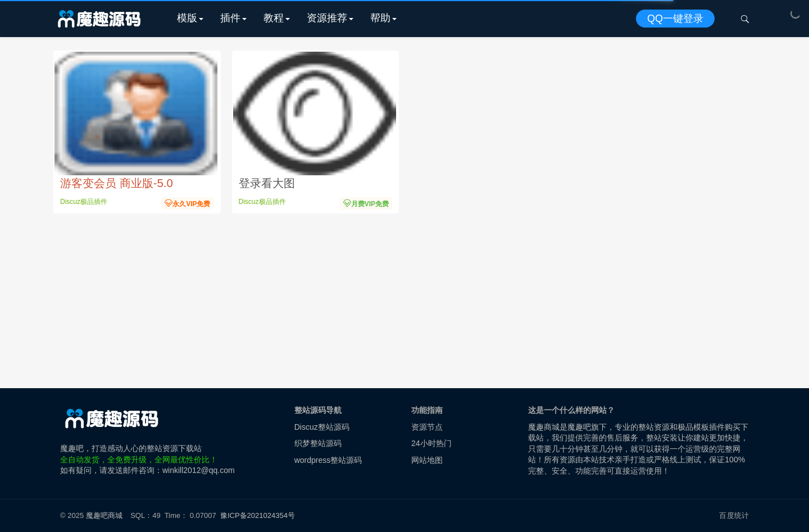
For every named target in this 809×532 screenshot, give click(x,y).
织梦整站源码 (318, 443)
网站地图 (427, 460)
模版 (187, 18)
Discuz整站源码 (322, 427)
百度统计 (734, 515)
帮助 (380, 18)
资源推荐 (327, 18)
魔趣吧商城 (104, 515)
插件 (230, 18)
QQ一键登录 (675, 19)
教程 (274, 18)
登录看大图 (267, 183)
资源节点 (427, 427)
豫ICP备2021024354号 (260, 515)
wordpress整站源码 (328, 460)
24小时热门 (431, 443)
